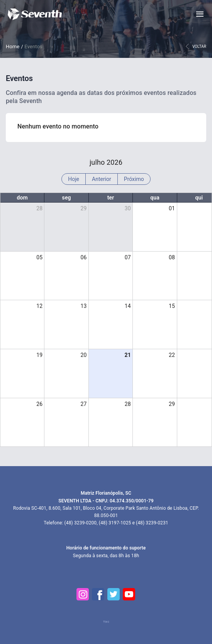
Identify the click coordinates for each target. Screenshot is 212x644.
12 (39, 306)
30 (128, 208)
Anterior (102, 179)
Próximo (134, 179)
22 (172, 355)
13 (84, 306)
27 (84, 404)
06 (84, 257)
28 (39, 208)
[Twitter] (114, 594)
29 (84, 208)
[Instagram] (83, 594)
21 (127, 355)
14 (128, 306)
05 (39, 257)
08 (172, 257)
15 (172, 306)
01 (172, 208)
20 (84, 355)
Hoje (74, 179)
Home (13, 46)
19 (39, 355)
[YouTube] (129, 594)
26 (39, 404)
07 (128, 257)
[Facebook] (98, 594)
